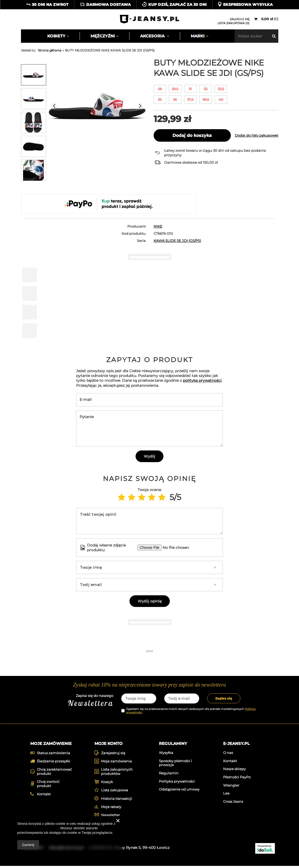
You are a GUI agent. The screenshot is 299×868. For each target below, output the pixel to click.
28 (160, 89)
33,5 (221, 89)
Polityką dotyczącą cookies (38, 828)
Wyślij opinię (150, 601)
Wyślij (149, 456)
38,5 (206, 99)
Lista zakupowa (115, 792)
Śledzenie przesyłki (54, 763)
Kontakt (44, 796)
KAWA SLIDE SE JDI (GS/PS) (177, 241)
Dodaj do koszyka (192, 135)
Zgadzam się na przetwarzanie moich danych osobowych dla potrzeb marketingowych (191, 711)
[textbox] (256, 36)
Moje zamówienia (116, 763)
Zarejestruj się (113, 755)
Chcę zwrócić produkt (48, 786)
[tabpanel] (52, 640)
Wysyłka (166, 755)
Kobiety (56, 36)
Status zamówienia (53, 755)
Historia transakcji (117, 800)
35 (160, 99)
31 (190, 89)
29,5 (175, 89)
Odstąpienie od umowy (179, 791)
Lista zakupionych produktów (117, 773)
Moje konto (109, 743)
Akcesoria (153, 36)
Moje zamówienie (51, 743)
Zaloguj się (240, 19)
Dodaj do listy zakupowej (257, 135)
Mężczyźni (103, 36)
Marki (198, 36)
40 (221, 99)
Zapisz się (224, 698)
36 (175, 99)
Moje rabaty (111, 809)
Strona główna (50, 50)
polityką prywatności (202, 380)
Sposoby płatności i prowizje (175, 765)
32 (206, 89)
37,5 (190, 99)
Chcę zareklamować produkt (54, 773)
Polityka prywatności (177, 783)
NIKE (158, 226)
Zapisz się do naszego (74, 701)
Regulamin (169, 775)
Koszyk (107, 784)
